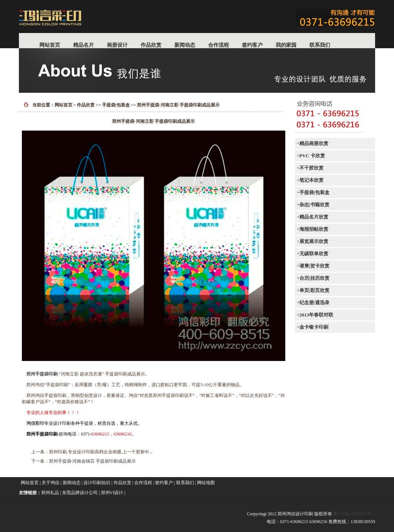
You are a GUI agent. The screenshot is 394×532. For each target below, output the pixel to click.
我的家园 (286, 45)
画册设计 (117, 45)
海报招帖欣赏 (314, 229)
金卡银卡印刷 (314, 327)
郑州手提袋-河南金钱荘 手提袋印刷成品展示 (93, 461)
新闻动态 (185, 45)
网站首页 (50, 45)
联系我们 (320, 45)
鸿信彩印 (35, 423)
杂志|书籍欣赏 (314, 205)
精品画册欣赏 (314, 143)
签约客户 (252, 45)
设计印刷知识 (97, 483)
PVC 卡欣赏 (312, 156)
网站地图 (206, 483)
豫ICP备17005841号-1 (354, 514)
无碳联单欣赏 (314, 254)
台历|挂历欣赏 (314, 278)
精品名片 (83, 45)
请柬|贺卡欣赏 (314, 266)
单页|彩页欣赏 (314, 290)
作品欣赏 (151, 45)
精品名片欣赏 (314, 217)
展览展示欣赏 (314, 241)
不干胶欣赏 (311, 168)
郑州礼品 (50, 493)
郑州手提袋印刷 (42, 374)
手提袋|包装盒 (116, 105)
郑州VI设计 (112, 493)
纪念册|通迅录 (314, 303)
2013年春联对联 (316, 315)
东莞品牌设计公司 (80, 493)
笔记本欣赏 (311, 180)
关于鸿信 (50, 483)
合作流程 (219, 45)
